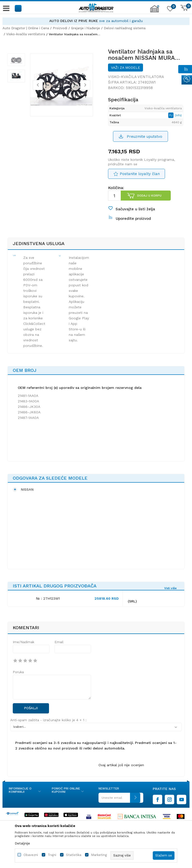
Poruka (18, 672)
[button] (18, 8)
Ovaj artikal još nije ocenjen (121, 765)
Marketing (99, 855)
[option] (96, 21)
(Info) (178, 115)
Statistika (74, 855)
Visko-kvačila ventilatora (26, 34)
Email (59, 642)
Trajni (52, 855)
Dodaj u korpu (149, 196)
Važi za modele (125, 68)
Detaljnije (22, 843)
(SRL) (132, 601)
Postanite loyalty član (140, 174)
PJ (171, 115)
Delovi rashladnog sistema (125, 28)
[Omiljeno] (169, 10)
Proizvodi (60, 28)
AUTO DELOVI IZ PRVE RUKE (74, 21)
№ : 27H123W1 (48, 598)
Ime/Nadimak (23, 642)
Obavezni (31, 855)
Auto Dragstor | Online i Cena (26, 28)
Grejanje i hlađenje (85, 28)
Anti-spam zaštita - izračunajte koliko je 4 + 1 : (48, 720)
